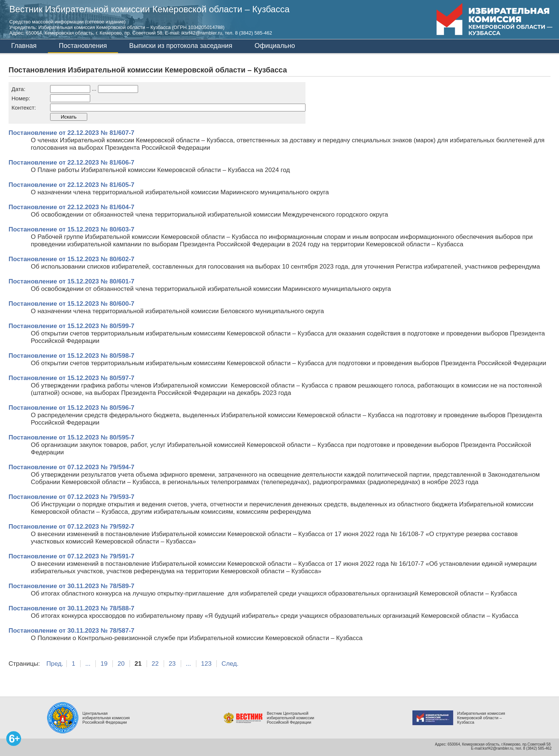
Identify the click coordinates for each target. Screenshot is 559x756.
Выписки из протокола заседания (181, 46)
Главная (24, 46)
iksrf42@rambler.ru (202, 33)
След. (230, 664)
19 (104, 664)
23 (172, 664)
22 (155, 664)
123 (206, 664)
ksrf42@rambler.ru (498, 748)
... (88, 664)
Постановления (83, 46)
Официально (275, 46)
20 (121, 664)
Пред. (55, 664)
